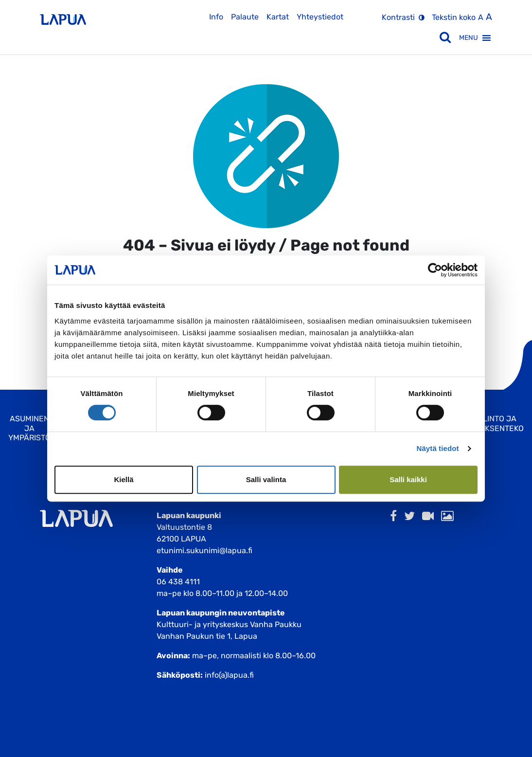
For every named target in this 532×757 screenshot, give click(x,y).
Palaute (245, 17)
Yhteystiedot (320, 17)
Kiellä (124, 479)
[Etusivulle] (63, 16)
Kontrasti (398, 17)
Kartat (278, 17)
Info (216, 17)
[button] (469, 38)
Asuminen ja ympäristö (29, 428)
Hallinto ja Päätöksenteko (492, 423)
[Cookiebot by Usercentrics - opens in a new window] (435, 270)
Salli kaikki (408, 479)
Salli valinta (266, 479)
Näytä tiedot (438, 448)
